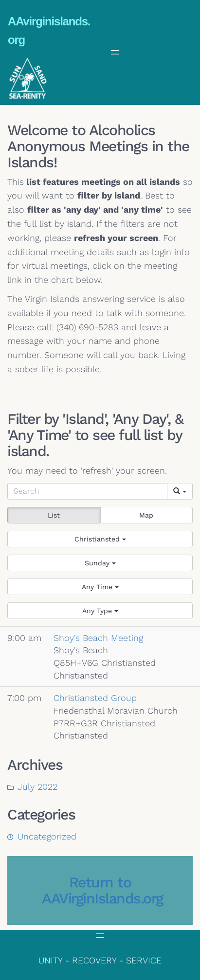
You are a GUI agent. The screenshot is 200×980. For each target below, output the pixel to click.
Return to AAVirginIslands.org (102, 890)
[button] (100, 539)
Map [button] (146, 515)
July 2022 (37, 787)
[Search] (87, 491)
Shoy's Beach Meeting (98, 638)
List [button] (54, 515)
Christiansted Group (95, 698)
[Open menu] (115, 52)
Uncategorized (47, 836)
